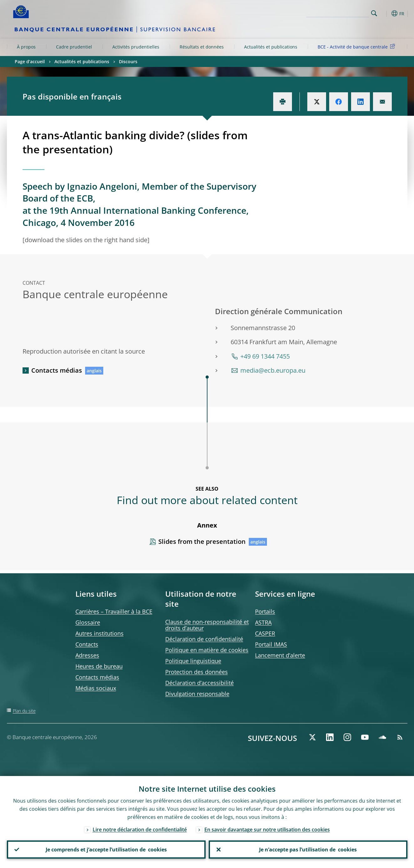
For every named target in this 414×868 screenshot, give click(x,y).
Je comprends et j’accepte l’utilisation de (106, 850)
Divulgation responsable (197, 694)
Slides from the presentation (202, 541)
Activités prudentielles (136, 47)
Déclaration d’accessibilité (199, 683)
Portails (265, 611)
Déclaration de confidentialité (204, 639)
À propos (26, 47)
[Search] (338, 13)
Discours (128, 61)
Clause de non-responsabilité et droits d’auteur (207, 625)
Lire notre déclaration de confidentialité (140, 830)
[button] (386, 13)
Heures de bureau (99, 666)
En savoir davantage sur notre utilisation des (267, 830)
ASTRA (263, 622)
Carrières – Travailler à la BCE (114, 611)
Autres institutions (100, 633)
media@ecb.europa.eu (273, 370)
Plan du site (24, 711)
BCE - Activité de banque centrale (357, 46)
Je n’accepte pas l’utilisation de (308, 850)
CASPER (265, 633)
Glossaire (88, 622)
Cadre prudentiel (74, 47)
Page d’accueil (30, 61)
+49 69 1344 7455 (265, 356)
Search (374, 13)
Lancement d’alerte (280, 655)
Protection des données (197, 672)
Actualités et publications (271, 47)
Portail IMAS (271, 644)
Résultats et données (202, 47)
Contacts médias (57, 370)
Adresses (87, 655)
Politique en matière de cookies (207, 650)
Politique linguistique (193, 661)
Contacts (87, 644)
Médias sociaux (96, 688)
